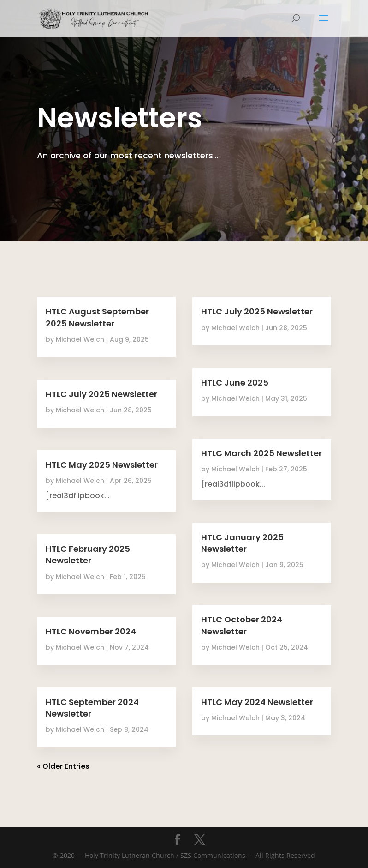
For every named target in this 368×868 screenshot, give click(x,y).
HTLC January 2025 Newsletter (242, 543)
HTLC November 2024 (91, 631)
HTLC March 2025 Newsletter (261, 453)
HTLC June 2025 (235, 383)
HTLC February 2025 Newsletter (88, 555)
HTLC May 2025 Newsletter (102, 465)
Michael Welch (80, 339)
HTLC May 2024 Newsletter (257, 702)
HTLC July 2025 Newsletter (101, 394)
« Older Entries (63, 766)
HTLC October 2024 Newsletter (242, 625)
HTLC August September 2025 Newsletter (97, 317)
